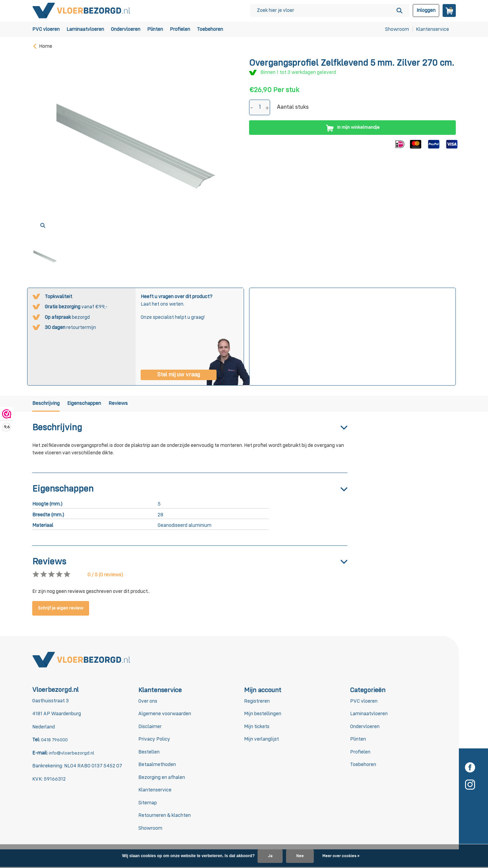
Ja (270, 856)
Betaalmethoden (157, 766)
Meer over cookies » (341, 856)
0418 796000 (56, 741)
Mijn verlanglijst (261, 740)
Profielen (180, 29)
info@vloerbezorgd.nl (72, 754)
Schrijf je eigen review (63, 609)
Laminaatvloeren (85, 29)
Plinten (155, 29)
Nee (300, 856)
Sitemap (148, 803)
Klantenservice (432, 29)
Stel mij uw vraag (179, 374)
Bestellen (149, 753)
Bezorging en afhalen (162, 778)
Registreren (257, 702)
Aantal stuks (293, 107)
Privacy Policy (154, 740)
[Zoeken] (330, 11)
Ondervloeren (126, 29)
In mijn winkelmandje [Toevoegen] (352, 128)
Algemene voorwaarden (165, 715)
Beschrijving (47, 404)
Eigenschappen (93, 404)
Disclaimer (150, 727)
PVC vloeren (46, 29)
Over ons (148, 702)
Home (42, 46)
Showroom (397, 29)
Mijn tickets (257, 727)
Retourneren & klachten (165, 816)
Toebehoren (210, 29)
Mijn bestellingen (263, 715)
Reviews (135, 404)
